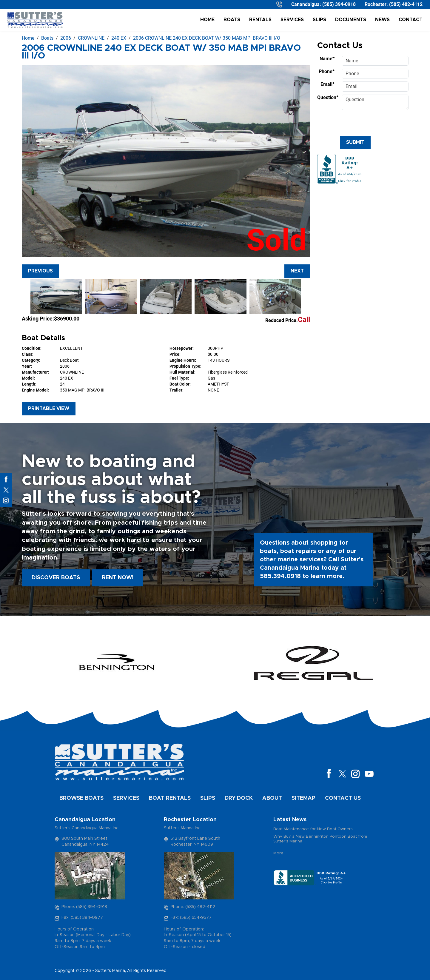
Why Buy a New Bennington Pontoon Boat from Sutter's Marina (320, 839)
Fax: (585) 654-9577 (191, 918)
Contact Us (343, 798)
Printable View (49, 409)
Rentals (260, 20)
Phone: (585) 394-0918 (84, 907)
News (382, 20)
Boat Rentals (170, 798)
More (278, 853)
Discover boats (56, 578)
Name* (327, 59)
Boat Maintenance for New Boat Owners (313, 829)
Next (297, 271)
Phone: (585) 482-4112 (193, 907)
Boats (232, 20)
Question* (328, 97)
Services (292, 20)
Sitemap (303, 798)
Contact (411, 20)
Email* (327, 84)
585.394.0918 (280, 576)
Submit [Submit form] (355, 142)
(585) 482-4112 (406, 4)
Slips (319, 20)
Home (207, 20)
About (272, 798)
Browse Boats (81, 798)
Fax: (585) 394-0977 (82, 918)
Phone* (327, 71)
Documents (351, 20)
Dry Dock (239, 798)
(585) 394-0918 (339, 4)
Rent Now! (118, 578)
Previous (40, 271)
